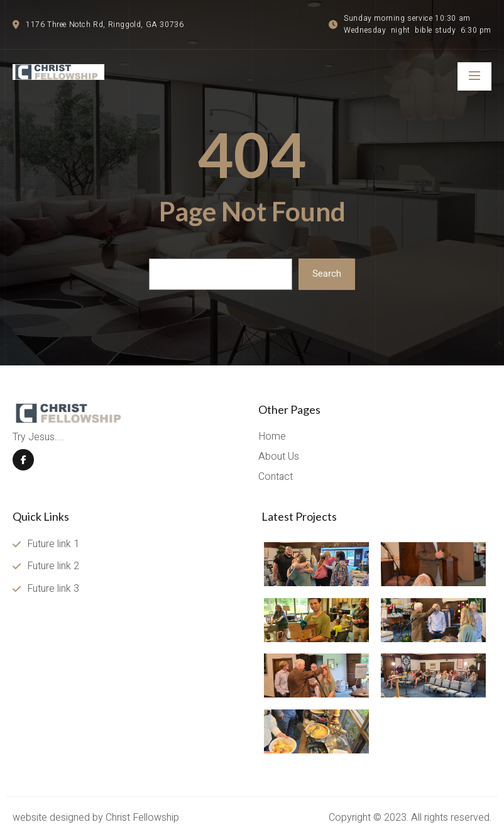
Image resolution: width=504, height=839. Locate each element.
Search (327, 274)
